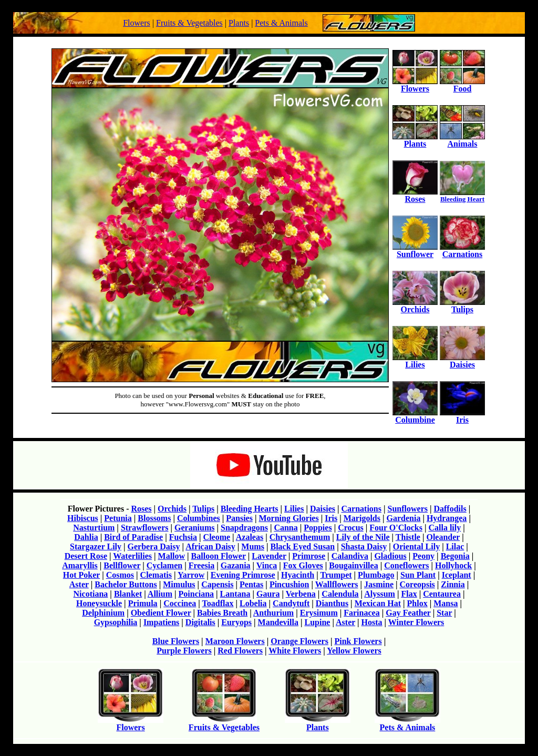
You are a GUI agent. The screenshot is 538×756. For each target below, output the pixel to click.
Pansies (239, 518)
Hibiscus (83, 518)
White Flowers (295, 651)
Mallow (172, 556)
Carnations (462, 251)
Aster (79, 584)
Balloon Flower (219, 556)
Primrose (309, 556)
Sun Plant (418, 575)
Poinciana (196, 594)
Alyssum (380, 594)
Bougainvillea (353, 565)
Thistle (408, 537)
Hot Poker (81, 575)
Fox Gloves (303, 565)
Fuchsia (183, 537)
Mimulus (179, 584)
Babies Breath (222, 613)
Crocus (351, 528)
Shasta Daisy (364, 546)
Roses (415, 195)
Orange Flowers (299, 641)
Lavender (269, 556)
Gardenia (404, 518)
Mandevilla (278, 622)
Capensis (217, 584)
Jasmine (379, 584)
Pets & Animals (281, 23)
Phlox (417, 603)
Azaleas (250, 537)
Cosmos (120, 575)
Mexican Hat (378, 603)
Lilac (455, 546)
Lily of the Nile (363, 537)
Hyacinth (298, 575)
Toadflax (218, 603)
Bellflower (122, 565)
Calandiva (350, 556)
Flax (409, 594)
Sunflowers (408, 509)
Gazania (236, 565)
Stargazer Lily (96, 546)
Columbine (415, 416)
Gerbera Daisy (154, 546)
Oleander (443, 537)
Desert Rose (86, 556)
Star (444, 613)
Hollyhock (453, 565)
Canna (286, 528)
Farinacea (361, 613)
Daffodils (450, 509)
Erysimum (319, 613)
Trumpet (336, 575)
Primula (143, 603)
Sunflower (415, 251)
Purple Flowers (184, 651)
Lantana (235, 594)
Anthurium (273, 613)
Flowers (137, 23)
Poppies (318, 528)
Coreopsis (417, 584)
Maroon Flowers (235, 641)
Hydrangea (447, 518)
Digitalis (200, 622)
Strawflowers (145, 528)
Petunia (118, 518)
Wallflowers (337, 584)
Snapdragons (244, 528)
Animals (462, 140)
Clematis (156, 575)
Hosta (372, 622)
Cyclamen (164, 565)
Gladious (390, 556)
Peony (423, 556)
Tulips (462, 306)
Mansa (446, 603)
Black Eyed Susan (302, 546)
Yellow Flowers (354, 651)
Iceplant (457, 575)
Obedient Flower (161, 613)
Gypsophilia (116, 622)
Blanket (128, 594)
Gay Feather (408, 613)
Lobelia (253, 603)
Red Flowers (240, 651)
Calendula (340, 594)
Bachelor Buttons (126, 584)
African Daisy (210, 546)
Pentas (251, 584)
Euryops (236, 622)
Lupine (317, 622)
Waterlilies (132, 556)
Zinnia (453, 584)
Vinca (267, 565)
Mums (253, 546)
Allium (160, 594)
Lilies (415, 361)
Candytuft (291, 603)
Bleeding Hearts (250, 509)
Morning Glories (288, 518)
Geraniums (194, 528)
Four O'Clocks (396, 528)
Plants (239, 23)
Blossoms (154, 518)
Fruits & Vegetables (189, 23)
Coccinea (180, 603)
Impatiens (161, 622)
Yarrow (191, 575)
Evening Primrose (243, 575)
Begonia (455, 556)
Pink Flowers (358, 641)
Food (462, 85)
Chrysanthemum (300, 537)
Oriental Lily (416, 546)
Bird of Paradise (133, 537)
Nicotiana (91, 594)
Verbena (301, 594)
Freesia (201, 565)
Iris (462, 416)
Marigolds (362, 518)
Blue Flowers (176, 641)
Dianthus (332, 603)
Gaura (268, 594)
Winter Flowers (416, 622)
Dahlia (86, 537)
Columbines (199, 518)
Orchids (415, 306)
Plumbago (376, 575)
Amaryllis (80, 565)
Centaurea (442, 594)
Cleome (217, 537)
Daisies (462, 361)
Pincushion (289, 584)
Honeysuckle (99, 603)
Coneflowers (406, 565)
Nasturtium (94, 528)
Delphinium (103, 613)
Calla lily (444, 528)
